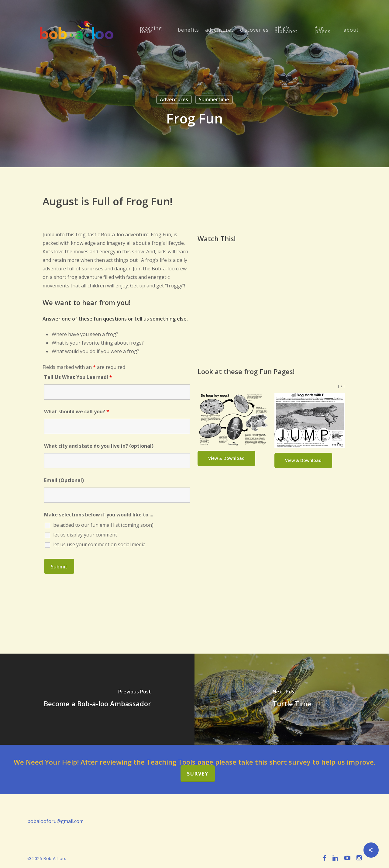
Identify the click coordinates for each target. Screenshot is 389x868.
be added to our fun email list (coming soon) (103, 525)
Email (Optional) (64, 480)
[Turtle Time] (292, 699)
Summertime (214, 99)
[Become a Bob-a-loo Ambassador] (97, 699)
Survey (198, 774)
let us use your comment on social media (99, 544)
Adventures (174, 99)
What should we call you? (77, 411)
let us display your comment (85, 535)
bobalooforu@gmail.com (55, 821)
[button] (226, 458)
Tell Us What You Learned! (78, 377)
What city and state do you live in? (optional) (99, 446)
